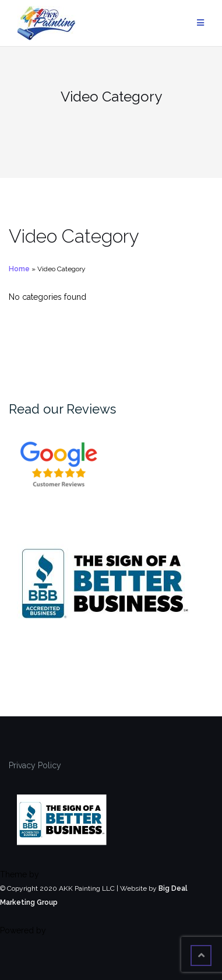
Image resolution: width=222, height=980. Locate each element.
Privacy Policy (35, 765)
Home (19, 269)
